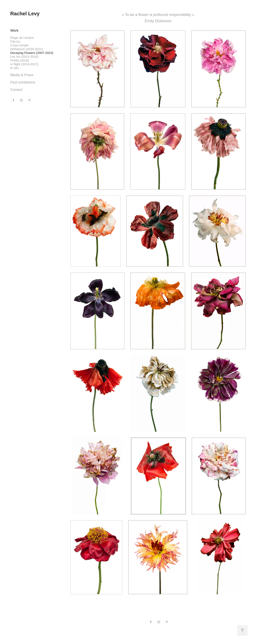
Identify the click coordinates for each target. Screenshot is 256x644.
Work (14, 31)
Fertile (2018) (20, 60)
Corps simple (19, 45)
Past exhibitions (23, 82)
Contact (16, 90)
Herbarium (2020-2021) (27, 49)
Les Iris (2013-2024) (24, 57)
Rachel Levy (25, 14)
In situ (14, 68)
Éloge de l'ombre (22, 38)
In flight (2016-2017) (24, 64)
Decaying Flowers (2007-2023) (32, 53)
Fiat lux (15, 41)
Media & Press (22, 75)
